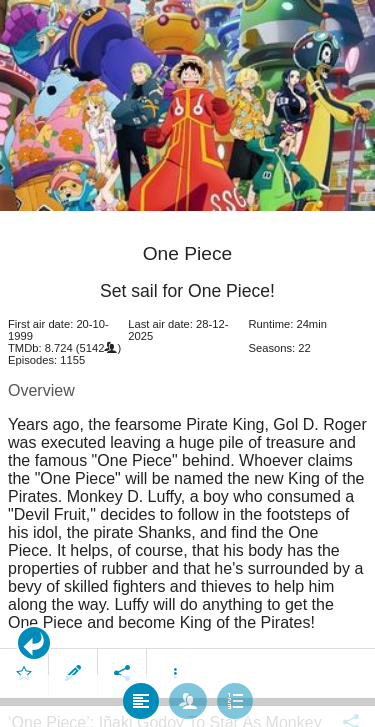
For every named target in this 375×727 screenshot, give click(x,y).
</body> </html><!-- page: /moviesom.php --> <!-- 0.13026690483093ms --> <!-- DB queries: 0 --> (187, 363)
